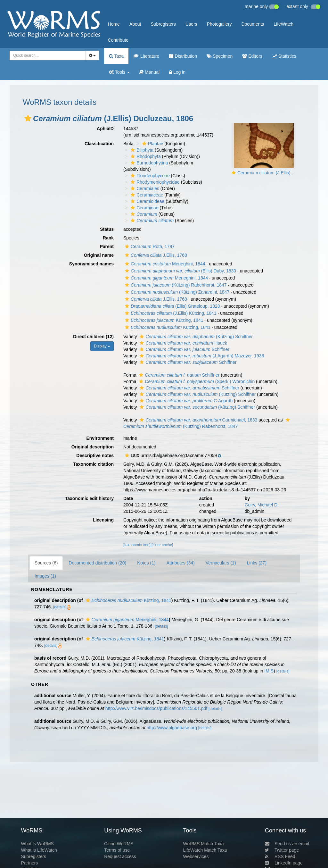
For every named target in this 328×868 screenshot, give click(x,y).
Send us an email (287, 844)
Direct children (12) (93, 337)
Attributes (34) (181, 563)
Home (114, 24)
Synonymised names (91, 264)
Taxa (116, 56)
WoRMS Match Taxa (204, 844)
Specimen (220, 56)
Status (107, 229)
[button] (28, 118)
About (135, 24)
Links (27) (257, 563)
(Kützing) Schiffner (195, 337)
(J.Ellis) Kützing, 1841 (170, 313)
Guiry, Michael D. (262, 505)
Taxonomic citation (93, 464)
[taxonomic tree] (137, 545)
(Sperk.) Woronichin (196, 381)
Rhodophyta (145, 156)
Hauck (183, 343)
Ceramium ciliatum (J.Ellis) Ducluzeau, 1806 (281, 173)
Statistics (284, 56)
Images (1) (45, 576)
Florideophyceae (149, 176)
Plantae (152, 144)
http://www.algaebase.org (172, 728)
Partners (29, 863)
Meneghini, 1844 (164, 264)
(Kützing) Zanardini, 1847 (176, 292)
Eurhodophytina (148, 163)
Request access (120, 856)
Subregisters (163, 24)
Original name (99, 255)
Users (191, 24)
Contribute (118, 40)
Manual (149, 72)
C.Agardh (185, 401)
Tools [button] (119, 72)
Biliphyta (141, 150)
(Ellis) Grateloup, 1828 (172, 306)
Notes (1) (146, 563)
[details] (60, 607)
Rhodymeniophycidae (154, 182)
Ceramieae (144, 208)
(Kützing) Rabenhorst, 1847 (175, 285)
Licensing (103, 520)
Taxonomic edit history (89, 498)
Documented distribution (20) (97, 563)
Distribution (183, 56)
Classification (99, 144)
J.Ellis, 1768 (155, 255)
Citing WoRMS (119, 844)
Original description (93, 447)
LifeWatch (283, 24)
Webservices (196, 856)
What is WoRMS (37, 844)
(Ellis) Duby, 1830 (180, 271)
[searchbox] (46, 55)
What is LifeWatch (39, 850)
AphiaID (105, 129)
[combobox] (48, 55)
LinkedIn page (284, 863)
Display (102, 346)
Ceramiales (144, 188)
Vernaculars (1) (221, 563)
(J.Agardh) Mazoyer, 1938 (201, 356)
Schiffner (184, 349)
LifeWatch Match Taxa (205, 850)
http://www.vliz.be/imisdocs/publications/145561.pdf (156, 708)
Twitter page (282, 850)
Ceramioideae (147, 201)
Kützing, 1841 (163, 320)
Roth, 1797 (149, 246)
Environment (100, 438)
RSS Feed (280, 856)
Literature (146, 56)
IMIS (269, 671)
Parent (107, 246)
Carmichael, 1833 (198, 420)
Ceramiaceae (146, 195)
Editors (252, 56)
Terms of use (117, 850)
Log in (177, 72)
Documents (253, 24)
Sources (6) (46, 563)
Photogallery (219, 24)
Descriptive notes (95, 455)
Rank (108, 238)
